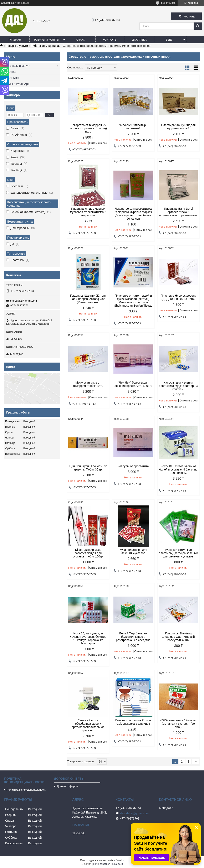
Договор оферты (67, 786)
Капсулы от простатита (133, 466)
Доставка (139, 40)
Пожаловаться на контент (108, 864)
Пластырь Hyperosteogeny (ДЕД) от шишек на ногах (178, 297)
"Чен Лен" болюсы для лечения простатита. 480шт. (133, 384)
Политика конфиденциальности (26, 790)
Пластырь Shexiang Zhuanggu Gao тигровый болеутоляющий (178, 637)
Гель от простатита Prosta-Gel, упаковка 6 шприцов (133, 722)
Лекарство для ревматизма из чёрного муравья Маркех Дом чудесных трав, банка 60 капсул (133, 214)
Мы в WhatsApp (19, 84)
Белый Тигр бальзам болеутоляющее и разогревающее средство (133, 637)
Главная (15, 40)
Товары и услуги (46, 40)
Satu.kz (120, 860)
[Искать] (198, 26)
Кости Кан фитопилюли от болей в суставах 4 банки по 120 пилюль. (178, 469)
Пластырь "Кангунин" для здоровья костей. (178, 127)
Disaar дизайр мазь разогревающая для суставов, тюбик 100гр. (88, 553)
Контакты (110, 40)
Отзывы (14, 78)
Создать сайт (9, 3)
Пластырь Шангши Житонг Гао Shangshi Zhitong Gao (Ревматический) (88, 299)
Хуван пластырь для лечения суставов (133, 551)
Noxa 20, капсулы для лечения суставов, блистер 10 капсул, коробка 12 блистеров (88, 638)
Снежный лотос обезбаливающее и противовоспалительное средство (88, 725)
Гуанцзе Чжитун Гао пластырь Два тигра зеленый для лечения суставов (178, 553)
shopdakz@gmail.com (24, 301)
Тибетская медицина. (45, 46)
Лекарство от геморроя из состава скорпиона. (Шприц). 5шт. (88, 128)
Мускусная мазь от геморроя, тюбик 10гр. (88, 384)
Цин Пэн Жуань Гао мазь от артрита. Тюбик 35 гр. (88, 468)
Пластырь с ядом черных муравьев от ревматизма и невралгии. (88, 212)
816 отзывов (168, 3)
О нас (81, 40)
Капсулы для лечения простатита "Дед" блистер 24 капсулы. (178, 386)
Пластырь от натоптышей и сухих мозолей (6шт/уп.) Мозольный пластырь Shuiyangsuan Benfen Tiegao (133, 301)
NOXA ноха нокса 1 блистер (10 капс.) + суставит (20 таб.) (178, 724)
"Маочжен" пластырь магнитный (133, 127)
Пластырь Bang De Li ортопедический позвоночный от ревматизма (178, 212)
